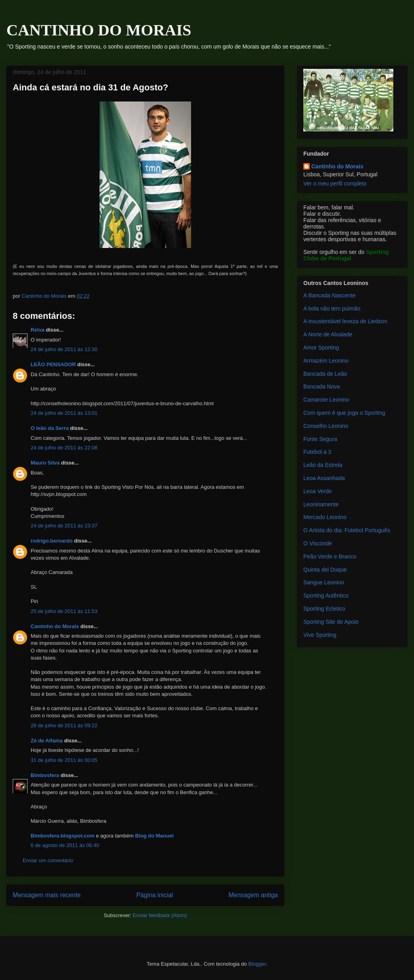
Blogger (257, 964)
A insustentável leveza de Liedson (345, 321)
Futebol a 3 (317, 452)
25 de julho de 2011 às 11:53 (64, 611)
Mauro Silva (45, 463)
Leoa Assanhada (324, 478)
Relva (38, 330)
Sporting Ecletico (324, 609)
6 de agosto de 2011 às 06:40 (65, 845)
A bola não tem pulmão (332, 308)
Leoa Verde (318, 491)
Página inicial (154, 895)
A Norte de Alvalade (328, 334)
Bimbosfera (45, 775)
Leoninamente (321, 504)
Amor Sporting (321, 347)
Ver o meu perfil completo (335, 184)
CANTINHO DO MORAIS (99, 30)
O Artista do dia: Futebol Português (347, 530)
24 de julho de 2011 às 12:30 (64, 349)
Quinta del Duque (325, 570)
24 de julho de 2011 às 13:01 (64, 413)
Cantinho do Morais (55, 626)
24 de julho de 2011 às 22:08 (64, 448)
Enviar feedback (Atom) (160, 915)
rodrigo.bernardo (52, 541)
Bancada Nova (322, 387)
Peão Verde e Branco (330, 556)
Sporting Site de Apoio (331, 622)
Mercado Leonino (325, 517)
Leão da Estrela (323, 465)
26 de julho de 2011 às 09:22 (64, 725)
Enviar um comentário (48, 860)
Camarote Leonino (326, 400)
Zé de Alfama (47, 741)
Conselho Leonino (326, 426)
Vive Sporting (320, 635)
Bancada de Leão (325, 374)
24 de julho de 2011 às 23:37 (64, 526)
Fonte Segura (320, 439)
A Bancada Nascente (329, 295)
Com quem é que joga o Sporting (344, 413)
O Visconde (318, 543)
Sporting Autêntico (326, 595)
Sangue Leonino (324, 582)
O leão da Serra (50, 428)
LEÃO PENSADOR (53, 364)
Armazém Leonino (326, 361)
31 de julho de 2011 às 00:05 (64, 760)
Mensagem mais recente (47, 895)
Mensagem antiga (253, 895)
